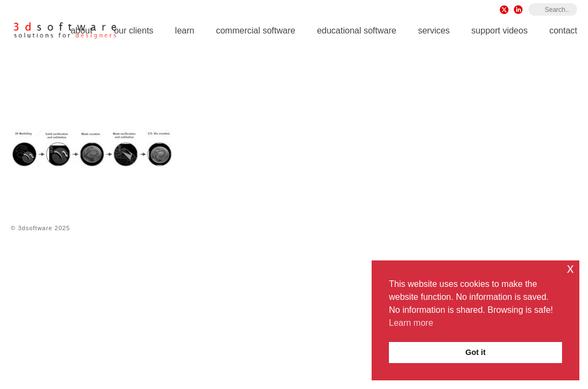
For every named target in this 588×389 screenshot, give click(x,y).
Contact (563, 31)
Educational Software (357, 31)
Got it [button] (475, 352)
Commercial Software (256, 31)
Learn (185, 31)
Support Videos (499, 31)
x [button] (570, 268)
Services (434, 31)
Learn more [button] (411, 323)
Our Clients (134, 31)
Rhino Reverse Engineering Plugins (412, 92)
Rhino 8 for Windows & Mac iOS (285, 92)
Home (214, 92)
